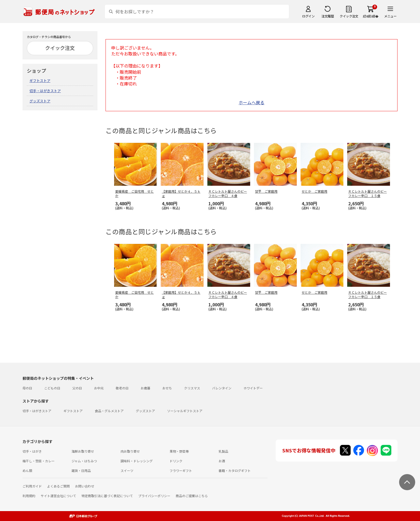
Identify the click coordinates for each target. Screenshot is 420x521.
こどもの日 (52, 388)
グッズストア (40, 101)
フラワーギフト (181, 470)
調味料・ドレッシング (137, 461)
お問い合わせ (85, 486)
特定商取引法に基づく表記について (107, 496)
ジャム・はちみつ (84, 461)
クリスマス (192, 388)
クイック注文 (349, 16)
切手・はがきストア (45, 91)
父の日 (77, 388)
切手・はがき (32, 451)
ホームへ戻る (252, 102)
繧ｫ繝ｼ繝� (371, 16)
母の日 (27, 388)
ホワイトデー (253, 388)
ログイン (308, 16)
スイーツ (127, 470)
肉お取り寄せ (130, 451)
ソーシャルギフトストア (185, 411)
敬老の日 (122, 388)
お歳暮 (145, 388)
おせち (167, 388)
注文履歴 (328, 16)
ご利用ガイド (32, 486)
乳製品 (223, 451)
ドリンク (176, 461)
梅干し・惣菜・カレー (39, 461)
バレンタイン (222, 388)
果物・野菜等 (179, 451)
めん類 (27, 470)
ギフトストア (40, 81)
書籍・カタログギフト (235, 470)
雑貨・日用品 (81, 470)
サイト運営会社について (58, 496)
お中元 (99, 388)
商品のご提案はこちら (192, 496)
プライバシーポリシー (154, 496)
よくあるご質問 (58, 486)
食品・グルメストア (109, 411)
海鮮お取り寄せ (83, 451)
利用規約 (29, 496)
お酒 (222, 461)
